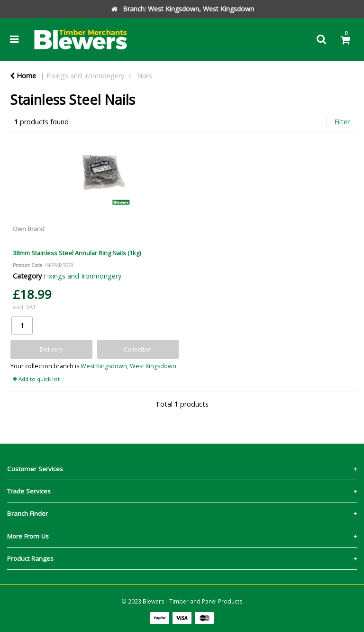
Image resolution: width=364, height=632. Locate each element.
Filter (342, 122)
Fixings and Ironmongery (85, 76)
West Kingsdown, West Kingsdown (128, 366)
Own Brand (29, 229)
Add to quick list (36, 379)
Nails (145, 76)
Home (23, 76)
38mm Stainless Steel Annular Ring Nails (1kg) (77, 253)
